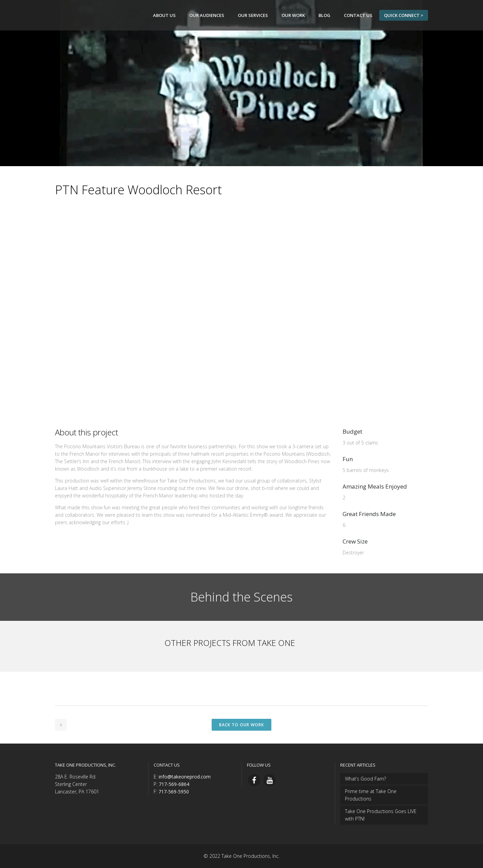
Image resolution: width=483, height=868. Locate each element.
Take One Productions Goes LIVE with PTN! (381, 815)
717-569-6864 (174, 784)
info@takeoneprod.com (185, 777)
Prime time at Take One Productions (371, 795)
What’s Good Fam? (365, 779)
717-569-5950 (174, 792)
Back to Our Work (241, 725)
